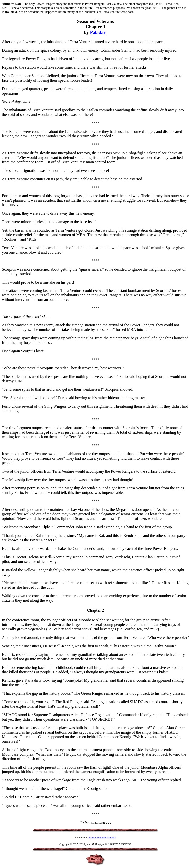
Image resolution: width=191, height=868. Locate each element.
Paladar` (98, 32)
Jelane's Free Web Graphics (102, 837)
